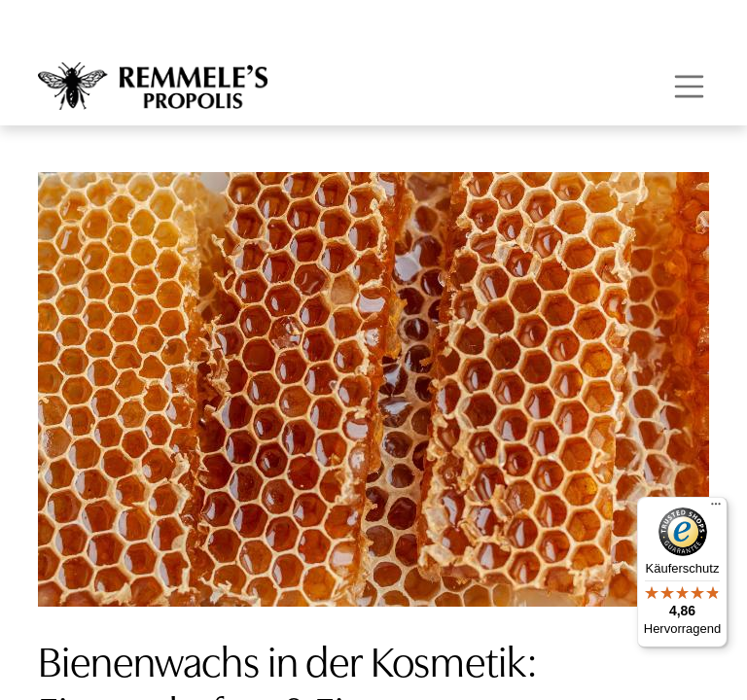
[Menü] (716, 508)
